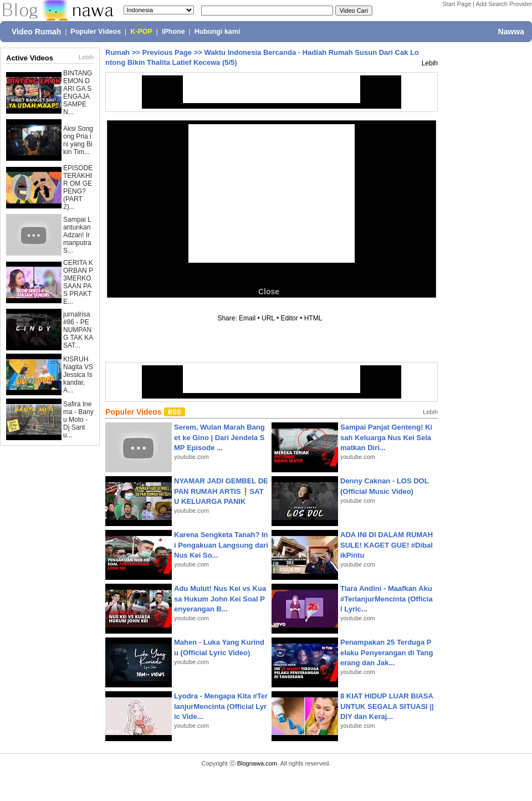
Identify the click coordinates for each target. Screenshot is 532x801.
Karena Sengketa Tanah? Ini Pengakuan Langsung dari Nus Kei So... (221, 545)
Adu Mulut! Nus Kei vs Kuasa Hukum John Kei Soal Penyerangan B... (220, 598)
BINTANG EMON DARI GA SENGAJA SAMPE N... (78, 93)
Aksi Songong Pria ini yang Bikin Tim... (78, 140)
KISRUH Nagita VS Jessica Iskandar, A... (78, 375)
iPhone (173, 32)
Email (247, 318)
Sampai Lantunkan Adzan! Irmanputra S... (77, 235)
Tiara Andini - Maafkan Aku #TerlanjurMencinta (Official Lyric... (387, 598)
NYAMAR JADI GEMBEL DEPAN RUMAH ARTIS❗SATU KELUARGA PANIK (221, 491)
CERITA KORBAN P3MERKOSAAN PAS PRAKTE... (78, 282)
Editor (289, 318)
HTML (313, 318)
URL (268, 318)
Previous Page (167, 52)
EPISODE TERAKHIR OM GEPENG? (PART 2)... (78, 187)
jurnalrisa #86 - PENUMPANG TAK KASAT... (78, 330)
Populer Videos (96, 32)
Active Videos (30, 58)
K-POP (141, 32)
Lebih (86, 57)
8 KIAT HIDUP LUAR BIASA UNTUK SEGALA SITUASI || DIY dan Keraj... (387, 706)
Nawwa (511, 32)
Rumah (117, 52)
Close (269, 292)
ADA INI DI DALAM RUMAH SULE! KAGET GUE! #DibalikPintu (387, 545)
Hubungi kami (218, 32)
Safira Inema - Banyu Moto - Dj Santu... (78, 420)
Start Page (457, 4)
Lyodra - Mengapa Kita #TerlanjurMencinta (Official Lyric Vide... (221, 706)
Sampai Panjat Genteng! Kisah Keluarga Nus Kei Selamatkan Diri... (386, 437)
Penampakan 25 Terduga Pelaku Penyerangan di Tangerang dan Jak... (387, 652)
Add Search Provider (504, 4)
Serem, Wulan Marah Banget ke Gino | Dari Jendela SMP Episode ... (219, 437)
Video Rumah (36, 32)
